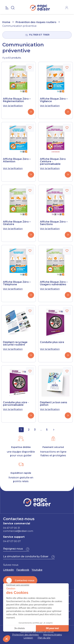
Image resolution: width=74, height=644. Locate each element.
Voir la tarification (13, 106)
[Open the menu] (7, 11)
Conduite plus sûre (52, 342)
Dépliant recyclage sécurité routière (15, 343)
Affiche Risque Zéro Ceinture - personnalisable (53, 162)
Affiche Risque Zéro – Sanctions (54, 223)
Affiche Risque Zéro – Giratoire (17, 223)
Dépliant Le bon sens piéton (54, 404)
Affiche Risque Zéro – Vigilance (54, 100)
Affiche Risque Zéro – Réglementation (17, 100)
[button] (16, 549)
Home (6, 22)
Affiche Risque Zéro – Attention (17, 160)
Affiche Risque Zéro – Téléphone (17, 283)
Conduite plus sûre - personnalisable (16, 404)
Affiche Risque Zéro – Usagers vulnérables (54, 283)
